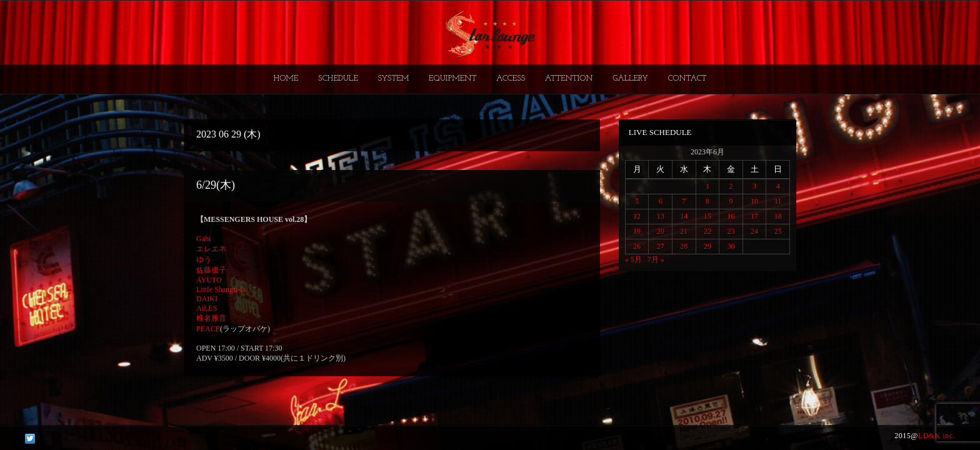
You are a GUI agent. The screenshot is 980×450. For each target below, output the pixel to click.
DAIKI (207, 299)
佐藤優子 (211, 270)
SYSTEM (394, 78)
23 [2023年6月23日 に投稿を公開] (731, 231)
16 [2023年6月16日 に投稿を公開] (731, 216)
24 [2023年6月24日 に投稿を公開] (754, 231)
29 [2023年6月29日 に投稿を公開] (707, 246)
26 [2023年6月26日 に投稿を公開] (637, 246)
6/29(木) (216, 185)
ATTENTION (569, 78)
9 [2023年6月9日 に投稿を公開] (731, 201)
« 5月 (633, 259)
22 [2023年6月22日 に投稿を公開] (707, 231)
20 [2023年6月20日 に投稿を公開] (661, 231)
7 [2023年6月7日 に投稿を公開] (684, 201)
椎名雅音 (211, 318)
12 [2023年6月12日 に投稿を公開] (637, 216)
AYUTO (209, 280)
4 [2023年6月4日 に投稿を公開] (778, 186)
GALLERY (630, 78)
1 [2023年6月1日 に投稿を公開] (707, 186)
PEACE (208, 329)
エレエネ (211, 249)
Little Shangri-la (221, 289)
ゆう (204, 259)
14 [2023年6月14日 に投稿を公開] (684, 216)
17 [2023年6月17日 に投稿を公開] (754, 216)
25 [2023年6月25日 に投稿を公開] (778, 231)
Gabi (203, 239)
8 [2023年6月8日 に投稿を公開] (707, 201)
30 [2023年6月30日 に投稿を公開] (731, 246)
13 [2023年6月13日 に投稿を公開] (661, 216)
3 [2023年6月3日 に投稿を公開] (754, 186)
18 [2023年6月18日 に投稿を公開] (778, 216)
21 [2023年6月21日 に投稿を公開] (684, 231)
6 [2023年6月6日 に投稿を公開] (661, 201)
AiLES (207, 308)
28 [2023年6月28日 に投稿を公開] (684, 246)
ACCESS (511, 78)
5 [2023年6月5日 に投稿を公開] (637, 201)
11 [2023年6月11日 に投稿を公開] (778, 201)
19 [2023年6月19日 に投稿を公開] (637, 231)
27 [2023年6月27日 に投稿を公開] (661, 246)
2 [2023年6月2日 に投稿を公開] (731, 186)
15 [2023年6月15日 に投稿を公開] (707, 216)
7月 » (656, 259)
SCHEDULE (338, 78)
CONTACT (687, 78)
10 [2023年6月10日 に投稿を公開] (754, 201)
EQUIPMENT (452, 78)
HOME (286, 78)
